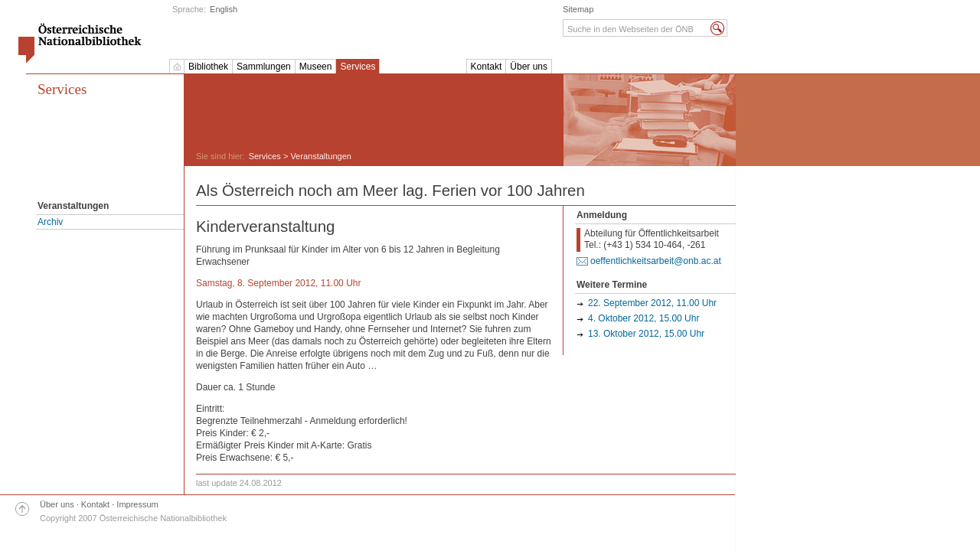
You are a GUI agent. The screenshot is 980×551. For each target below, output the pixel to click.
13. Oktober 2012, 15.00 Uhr (646, 334)
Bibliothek (208, 67)
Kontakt (487, 67)
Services (358, 67)
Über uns (529, 67)
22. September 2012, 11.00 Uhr (652, 303)
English (224, 9)
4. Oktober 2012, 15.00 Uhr (644, 318)
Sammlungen (264, 67)
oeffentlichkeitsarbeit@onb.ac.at (656, 261)
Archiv (50, 222)
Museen (316, 67)
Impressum (137, 504)
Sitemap (578, 9)
